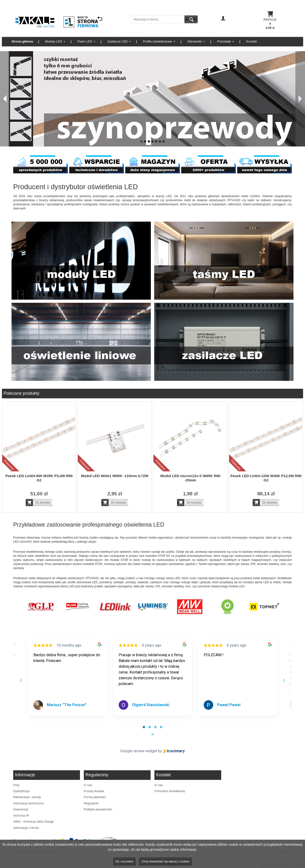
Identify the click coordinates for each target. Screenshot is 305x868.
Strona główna (22, 41)
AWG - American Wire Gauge (34, 822)
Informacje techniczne (28, 803)
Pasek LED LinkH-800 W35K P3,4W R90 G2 (39, 478)
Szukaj (191, 19)
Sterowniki (195, 41)
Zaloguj (223, 25)
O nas (88, 785)
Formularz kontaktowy (170, 791)
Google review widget (139, 751)
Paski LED (85, 41)
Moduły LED (54, 41)
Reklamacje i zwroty (27, 797)
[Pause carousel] (152, 734)
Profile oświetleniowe (157, 41)
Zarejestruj (223, 30)
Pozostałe (224, 41)
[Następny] (300, 99)
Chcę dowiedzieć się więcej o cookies (165, 862)
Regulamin (91, 803)
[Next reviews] (284, 680)
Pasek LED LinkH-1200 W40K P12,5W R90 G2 (266, 478)
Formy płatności (95, 797)
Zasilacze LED (117, 41)
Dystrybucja (21, 791)
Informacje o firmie (26, 828)
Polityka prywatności (98, 809)
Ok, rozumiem (125, 862)
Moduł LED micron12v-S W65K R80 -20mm (190, 478)
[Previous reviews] (21, 680)
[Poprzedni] (5, 99)
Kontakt (251, 41)
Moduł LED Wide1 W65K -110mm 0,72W (115, 476)
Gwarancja (21, 809)
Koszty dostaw (94, 791)
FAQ (16, 785)
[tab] (144, 727)
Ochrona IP (21, 816)
